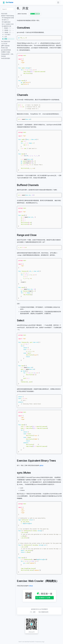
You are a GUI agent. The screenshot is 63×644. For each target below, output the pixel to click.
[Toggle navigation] (58, 2)
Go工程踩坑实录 (44, 612)
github (41, 465)
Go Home (8, 2)
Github (31, 586)
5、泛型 (33, 612)
